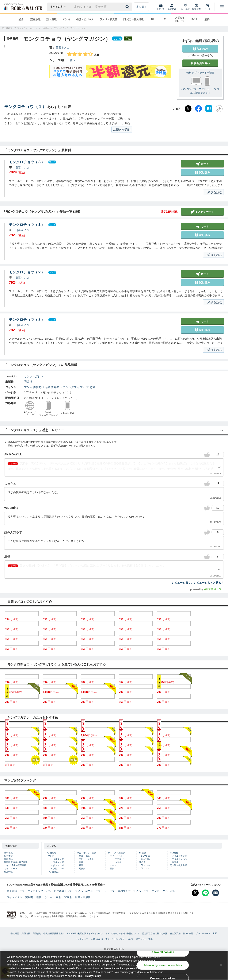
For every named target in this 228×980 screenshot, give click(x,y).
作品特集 (8, 872)
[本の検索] (59, 7)
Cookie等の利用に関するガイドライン (85, 933)
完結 (47, 387)
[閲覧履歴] (197, 7)
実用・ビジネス (86, 859)
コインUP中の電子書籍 (15, 865)
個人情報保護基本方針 (54, 933)
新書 (81, 862)
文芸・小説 (84, 856)
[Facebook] (198, 109)
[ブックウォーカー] (23, 7)
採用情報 (26, 933)
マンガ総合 (51, 853)
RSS (215, 933)
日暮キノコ (63, 48)
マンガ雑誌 (53, 872)
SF (87, 387)
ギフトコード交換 (144, 939)
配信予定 (8, 856)
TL (166, 19)
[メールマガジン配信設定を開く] (216, 893)
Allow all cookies (163, 952)
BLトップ (109, 891)
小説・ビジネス (85, 19)
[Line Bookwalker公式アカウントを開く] (205, 893)
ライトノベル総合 (116, 853)
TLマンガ (145, 865)
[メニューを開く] (222, 7)
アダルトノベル (179, 859)
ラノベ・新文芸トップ (88, 891)
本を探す (141, 7)
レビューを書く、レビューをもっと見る (198, 583)
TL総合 (142, 862)
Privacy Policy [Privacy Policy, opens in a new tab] (92, 976)
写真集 (82, 869)
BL (153, 19)
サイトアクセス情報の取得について (123, 933)
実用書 (29, 897)
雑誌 (81, 865)
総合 (21, 19)
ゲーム (113, 865)
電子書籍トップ (16, 891)
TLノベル (145, 869)
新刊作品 (8, 853)
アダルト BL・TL (180, 19)
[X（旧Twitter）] (188, 109)
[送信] (128, 7)
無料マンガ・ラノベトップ (133, 891)
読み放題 (35, 19)
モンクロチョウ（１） (25, 107)
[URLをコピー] (219, 109)
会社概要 (15, 933)
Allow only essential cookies (163, 965)
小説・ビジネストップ (59, 891)
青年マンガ (58, 387)
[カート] (208, 7)
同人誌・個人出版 (133, 19)
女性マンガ (58, 869)
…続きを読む (122, 130)
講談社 (28, 382)
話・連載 (52, 19)
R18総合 (174, 853)
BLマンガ (145, 856)
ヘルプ (130, 939)
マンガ (66, 19)
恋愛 (92, 387)
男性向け (39, 387)
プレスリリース (203, 933)
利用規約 (37, 933)
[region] (114, 965)
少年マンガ (58, 859)
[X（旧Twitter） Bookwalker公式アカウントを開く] (195, 893)
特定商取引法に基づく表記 (155, 933)
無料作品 (8, 859)
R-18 (194, 19)
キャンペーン (11, 869)
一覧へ (71, 60)
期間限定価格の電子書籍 (16, 862)
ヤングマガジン (34, 376)
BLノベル (145, 859)
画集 (112, 869)
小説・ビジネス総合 (86, 853)
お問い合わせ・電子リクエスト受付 (107, 939)
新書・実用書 (83, 897)
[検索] (128, 7)
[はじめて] (186, 7)
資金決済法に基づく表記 (182, 933)
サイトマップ (82, 939)
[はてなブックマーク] (209, 109)
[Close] (221, 965)
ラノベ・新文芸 (109, 19)
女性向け (119, 862)
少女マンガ (58, 865)
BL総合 (142, 853)
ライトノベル (116, 856)
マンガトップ (35, 891)
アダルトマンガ (179, 856)
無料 (207, 19)
